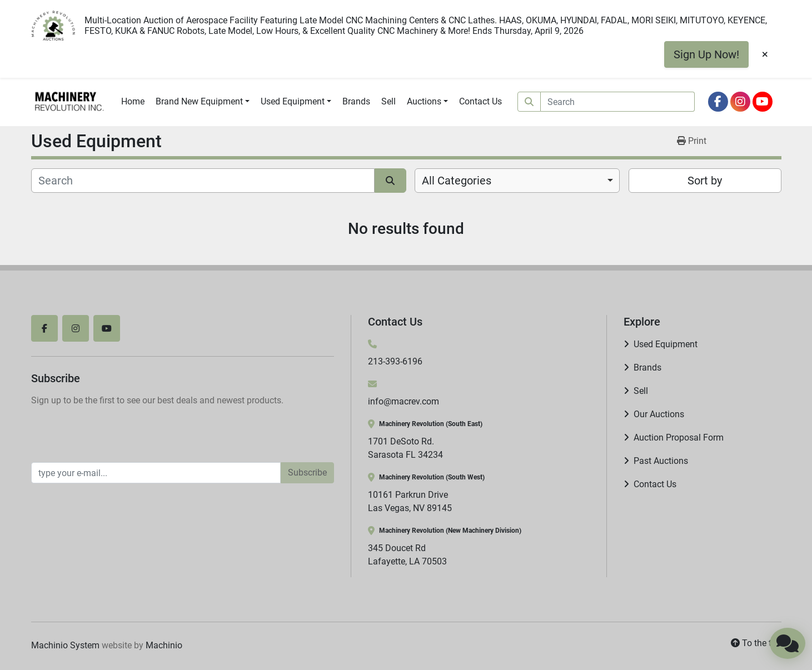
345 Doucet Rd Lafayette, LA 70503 (407, 555)
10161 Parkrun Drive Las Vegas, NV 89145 (410, 501)
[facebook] (718, 102)
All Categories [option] (457, 181)
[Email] (156, 473)
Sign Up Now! (706, 54)
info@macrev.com (403, 401)
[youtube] (763, 102)
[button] (203, 102)
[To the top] (756, 643)
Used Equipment (293, 101)
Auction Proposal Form (679, 437)
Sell (388, 101)
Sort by (705, 181)
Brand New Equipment (199, 101)
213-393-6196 (395, 361)
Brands (356, 101)
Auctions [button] (424, 101)
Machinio (164, 645)
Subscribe (307, 472)
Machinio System (65, 645)
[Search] (617, 102)
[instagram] (740, 102)
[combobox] (517, 181)
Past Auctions (661, 461)
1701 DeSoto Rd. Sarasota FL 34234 (405, 448)
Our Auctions (659, 414)
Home (133, 101)
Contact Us (480, 101)
